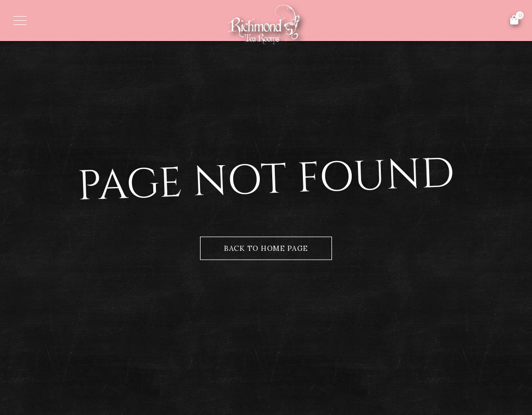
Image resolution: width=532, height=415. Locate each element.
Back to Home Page (266, 248)
